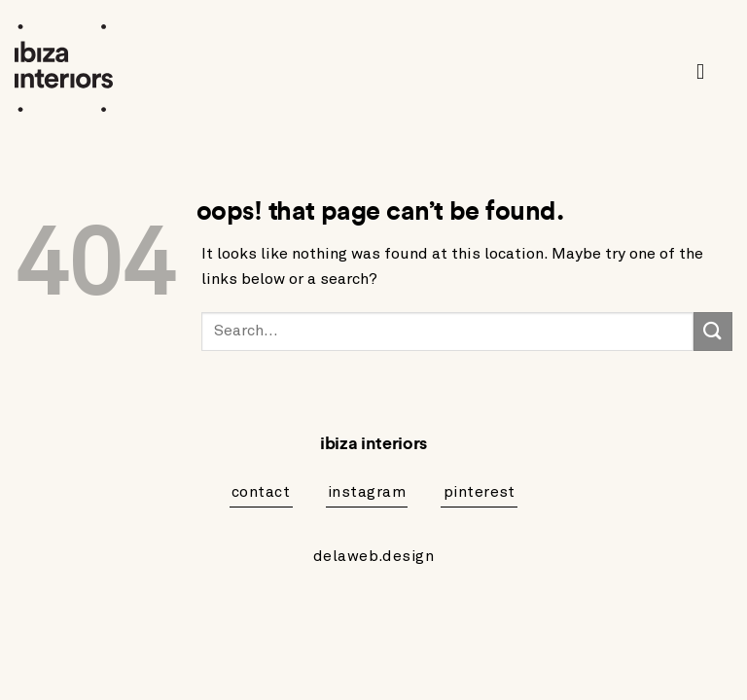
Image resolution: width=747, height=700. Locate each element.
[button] (714, 68)
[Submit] (713, 331)
